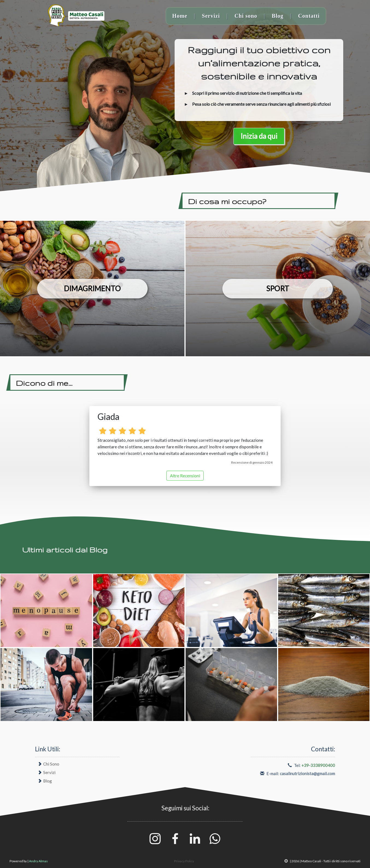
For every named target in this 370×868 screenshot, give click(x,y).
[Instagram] (155, 838)
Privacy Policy (184, 861)
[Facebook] (175, 838)
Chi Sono (51, 764)
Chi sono (246, 16)
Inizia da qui (259, 136)
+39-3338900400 (318, 765)
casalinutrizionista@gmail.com (307, 773)
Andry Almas (38, 861)
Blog (278, 16)
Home (180, 16)
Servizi (211, 16)
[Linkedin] (195, 838)
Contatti (309, 16)
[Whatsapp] (215, 838)
